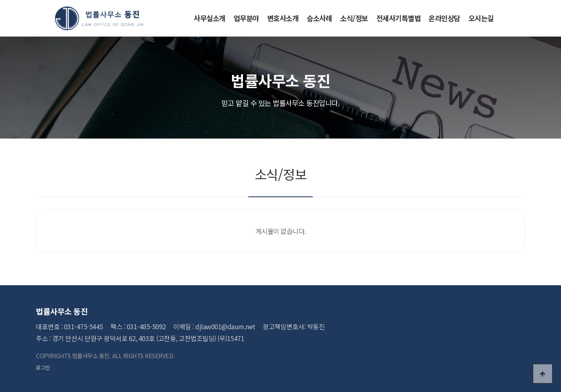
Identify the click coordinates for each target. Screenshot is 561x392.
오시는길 (481, 18)
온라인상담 (444, 18)
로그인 (43, 367)
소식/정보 (354, 18)
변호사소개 (283, 18)
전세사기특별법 (399, 18)
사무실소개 (210, 18)
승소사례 (319, 18)
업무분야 (246, 18)
